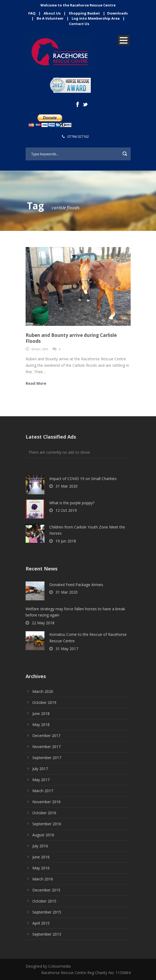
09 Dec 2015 (40, 349)
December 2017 (46, 736)
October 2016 (44, 813)
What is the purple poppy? (72, 503)
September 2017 (47, 758)
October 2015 (44, 901)
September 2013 (47, 934)
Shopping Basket (84, 13)
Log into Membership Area (96, 18)
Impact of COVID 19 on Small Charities (83, 479)
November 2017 (46, 747)
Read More (36, 383)
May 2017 (41, 780)
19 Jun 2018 (66, 541)
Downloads (117, 13)
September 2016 (47, 824)
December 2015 (46, 890)
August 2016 (43, 835)
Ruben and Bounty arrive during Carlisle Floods (71, 338)
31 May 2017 (67, 649)
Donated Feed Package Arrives (76, 585)
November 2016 (46, 802)
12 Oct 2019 (66, 510)
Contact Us (79, 24)
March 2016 (43, 879)
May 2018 (41, 725)
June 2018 (41, 713)
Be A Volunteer (50, 18)
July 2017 (40, 769)
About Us (52, 13)
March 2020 (43, 691)
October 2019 (44, 702)
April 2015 (41, 923)
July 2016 (40, 846)
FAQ (32, 13)
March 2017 (43, 791)
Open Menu (124, 40)
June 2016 (41, 857)
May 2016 (41, 868)
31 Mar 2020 (67, 486)
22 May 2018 (43, 623)
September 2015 (47, 912)
